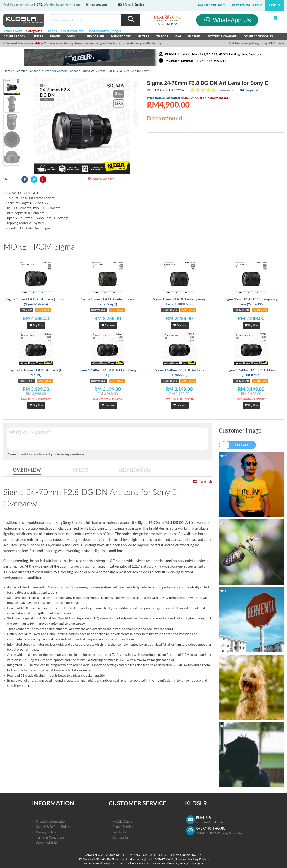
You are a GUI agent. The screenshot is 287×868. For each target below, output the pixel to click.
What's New (13, 31)
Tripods (162, 36)
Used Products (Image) (104, 31)
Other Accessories (258, 36)
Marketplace (211, 5)
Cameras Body (14, 36)
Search (20, 71)
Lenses (38, 36)
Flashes (194, 36)
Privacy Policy (46, 832)
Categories (34, 31)
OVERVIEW (27, 470)
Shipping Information (51, 821)
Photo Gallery (247, 5)
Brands (52, 31)
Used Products (72, 31)
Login (275, 5)
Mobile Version (123, 821)
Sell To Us (119, 832)
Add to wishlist (100, 179)
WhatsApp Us (227, 20)
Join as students (97, 5)
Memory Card (121, 36)
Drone (55, 36)
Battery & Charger (222, 36)
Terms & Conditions (50, 837)
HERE (38, 5)
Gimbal (72, 36)
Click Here (276, 43)
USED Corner (94, 36)
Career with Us (47, 843)
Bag (178, 36)
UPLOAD (236, 445)
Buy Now (36, 325)
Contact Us (121, 837)
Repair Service (123, 827)
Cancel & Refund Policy (53, 827)
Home (8, 71)
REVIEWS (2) (135, 470)
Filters (144, 36)
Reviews (225, 90)
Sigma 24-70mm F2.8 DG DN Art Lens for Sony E (207, 83)
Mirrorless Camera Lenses (60, 71)
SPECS (81, 470)
